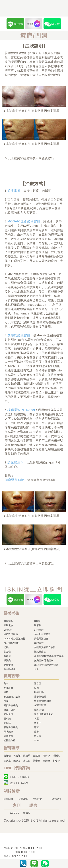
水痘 (36, 719)
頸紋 (6, 701)
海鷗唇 (7, 656)
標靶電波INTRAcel (21, 410)
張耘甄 (56, 756)
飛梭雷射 (39, 630)
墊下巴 (38, 723)
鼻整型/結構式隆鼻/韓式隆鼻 (49, 656)
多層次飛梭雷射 (19, 335)
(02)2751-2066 (19, 856)
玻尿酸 (38, 625)
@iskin (25, 777)
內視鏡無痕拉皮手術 (45, 647)
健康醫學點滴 (15, 480)
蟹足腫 (38, 736)
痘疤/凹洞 (39, 692)
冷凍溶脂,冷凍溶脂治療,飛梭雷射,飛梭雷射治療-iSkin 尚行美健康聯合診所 (26, 841)
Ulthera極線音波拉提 (15, 639)
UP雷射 (8, 630)
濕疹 (36, 732)
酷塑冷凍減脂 (11, 634)
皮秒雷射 (39, 643)
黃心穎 (17, 756)
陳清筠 (27, 756)
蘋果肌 (7, 723)
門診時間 (37, 799)
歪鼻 (36, 669)
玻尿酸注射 (16, 462)
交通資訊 (23, 799)
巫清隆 (46, 761)
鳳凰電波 (8, 625)
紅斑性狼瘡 (10, 740)
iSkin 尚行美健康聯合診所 (30, 8)
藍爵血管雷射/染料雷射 (46, 665)
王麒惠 (37, 756)
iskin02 (25, 783)
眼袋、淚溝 (10, 710)
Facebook (56, 799)
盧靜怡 (7, 756)
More (37, 740)
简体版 (27, 813)
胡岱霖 (7, 761)
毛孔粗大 (8, 688)
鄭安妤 (46, 756)
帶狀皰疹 (8, 732)
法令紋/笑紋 (40, 697)
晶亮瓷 (7, 652)
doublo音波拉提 (42, 634)
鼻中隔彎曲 (10, 669)
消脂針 (7, 647)
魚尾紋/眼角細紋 (43, 701)
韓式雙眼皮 (40, 652)
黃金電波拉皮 (41, 639)
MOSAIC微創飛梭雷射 (24, 221)
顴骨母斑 (8, 714)
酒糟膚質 (8, 736)
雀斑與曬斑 (40, 705)
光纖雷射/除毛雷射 (44, 660)
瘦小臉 (7, 719)
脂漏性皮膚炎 (11, 727)
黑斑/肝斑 (39, 710)
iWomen (14, 813)
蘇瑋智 (56, 761)
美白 (6, 683)
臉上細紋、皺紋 (12, 697)
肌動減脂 (8, 621)
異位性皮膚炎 (11, 705)
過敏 (6, 692)
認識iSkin (9, 799)
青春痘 (38, 683)
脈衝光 (7, 660)
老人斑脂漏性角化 (44, 714)
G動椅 (37, 621)
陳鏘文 (17, 761)
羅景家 (37, 761)
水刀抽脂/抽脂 (11, 643)
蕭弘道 (27, 761)
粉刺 (36, 688)
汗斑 (36, 727)
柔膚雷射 (14, 191)
